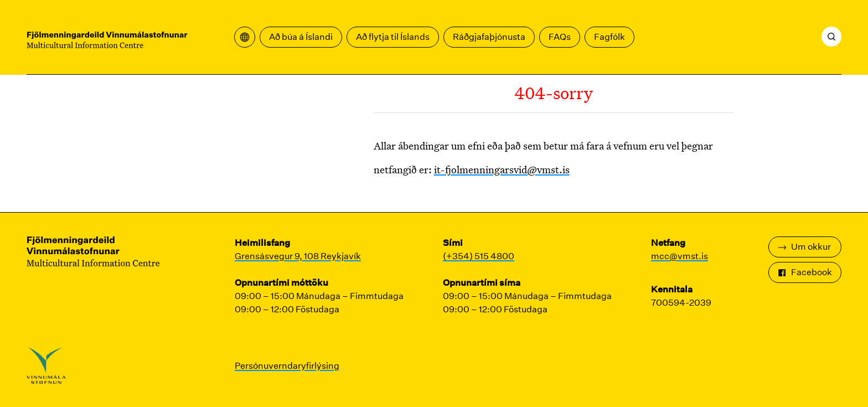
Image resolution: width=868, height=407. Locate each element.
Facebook (805, 272)
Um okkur (804, 247)
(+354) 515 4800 (479, 256)
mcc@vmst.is (680, 256)
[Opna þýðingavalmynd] (245, 37)
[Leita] (831, 37)
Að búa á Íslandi (301, 37)
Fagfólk (609, 37)
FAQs (560, 37)
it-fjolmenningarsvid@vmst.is (502, 169)
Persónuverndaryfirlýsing (287, 366)
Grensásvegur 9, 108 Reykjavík (298, 256)
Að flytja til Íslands (393, 37)
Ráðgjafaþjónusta (489, 37)
